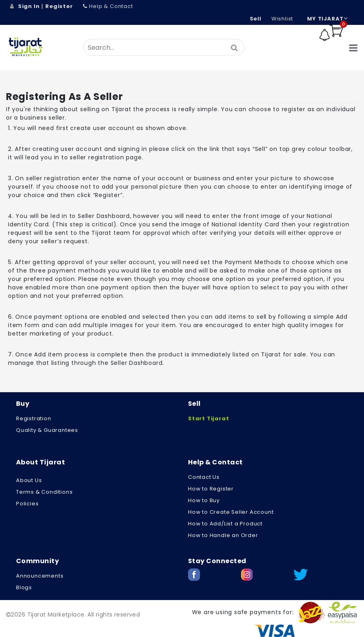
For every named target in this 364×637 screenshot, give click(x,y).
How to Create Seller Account (231, 512)
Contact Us (204, 477)
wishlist (282, 19)
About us (29, 480)
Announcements (40, 576)
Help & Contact (108, 6)
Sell (256, 19)
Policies (27, 504)
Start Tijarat (208, 418)
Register (59, 6)
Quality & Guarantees (47, 430)
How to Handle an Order (223, 535)
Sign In (29, 6)
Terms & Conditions (44, 492)
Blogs (24, 587)
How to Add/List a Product (225, 524)
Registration (34, 418)
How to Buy (204, 500)
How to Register (211, 489)
